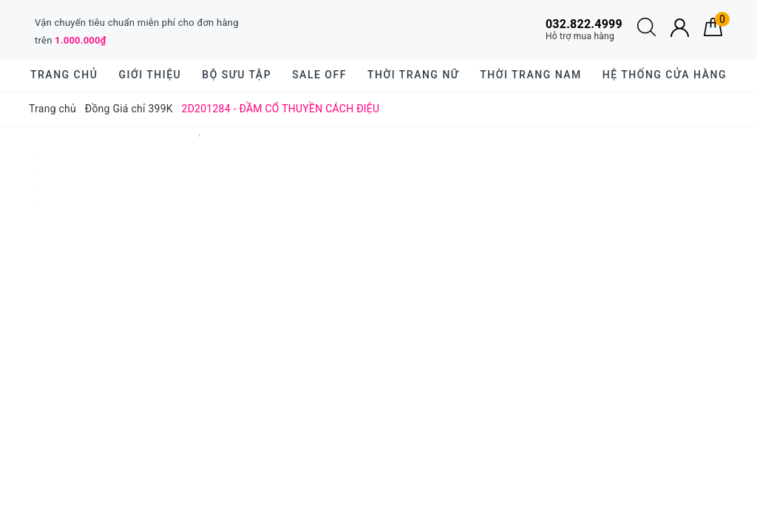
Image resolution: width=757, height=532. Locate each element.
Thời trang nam (530, 75)
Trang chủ (64, 75)
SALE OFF (319, 75)
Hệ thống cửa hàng (665, 75)
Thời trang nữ (413, 75)
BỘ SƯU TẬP (237, 75)
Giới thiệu (150, 75)
